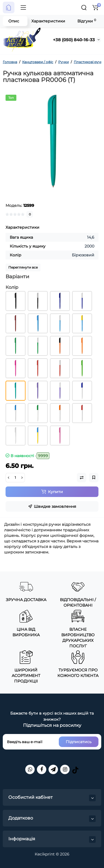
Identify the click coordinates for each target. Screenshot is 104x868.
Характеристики (48, 21)
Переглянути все (23, 267)
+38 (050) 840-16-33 (74, 40)
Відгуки (87, 21)
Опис (14, 21)
